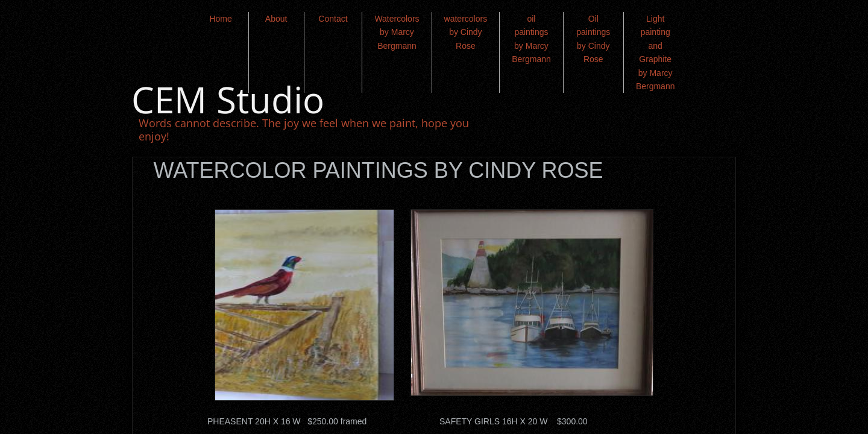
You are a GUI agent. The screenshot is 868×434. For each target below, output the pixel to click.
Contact (333, 19)
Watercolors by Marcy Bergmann (397, 32)
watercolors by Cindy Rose (466, 32)
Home (220, 19)
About (276, 19)
